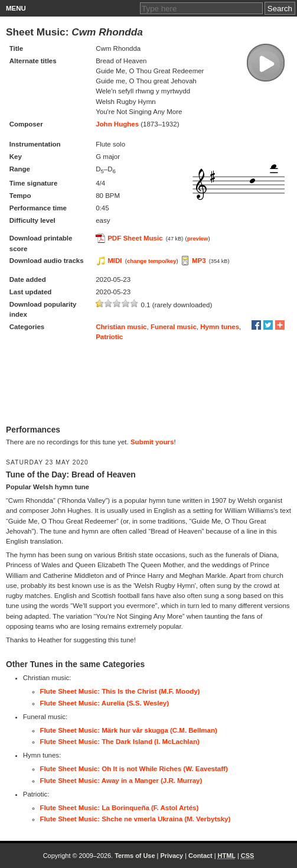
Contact (200, 856)
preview (198, 238)
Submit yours (152, 442)
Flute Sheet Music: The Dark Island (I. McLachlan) (120, 742)
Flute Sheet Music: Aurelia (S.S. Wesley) (105, 703)
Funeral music (174, 327)
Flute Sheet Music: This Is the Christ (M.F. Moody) (120, 691)
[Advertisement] (148, 383)
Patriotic (109, 337)
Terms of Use (135, 856)
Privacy (172, 856)
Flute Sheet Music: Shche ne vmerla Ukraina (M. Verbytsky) (136, 819)
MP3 (199, 261)
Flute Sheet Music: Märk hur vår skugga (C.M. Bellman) (129, 730)
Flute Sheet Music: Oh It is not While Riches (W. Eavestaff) (134, 769)
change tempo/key (152, 261)
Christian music (121, 327)
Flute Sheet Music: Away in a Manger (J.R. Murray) (121, 781)
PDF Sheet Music (135, 238)
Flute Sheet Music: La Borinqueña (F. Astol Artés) (120, 808)
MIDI (115, 261)
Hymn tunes (220, 327)
